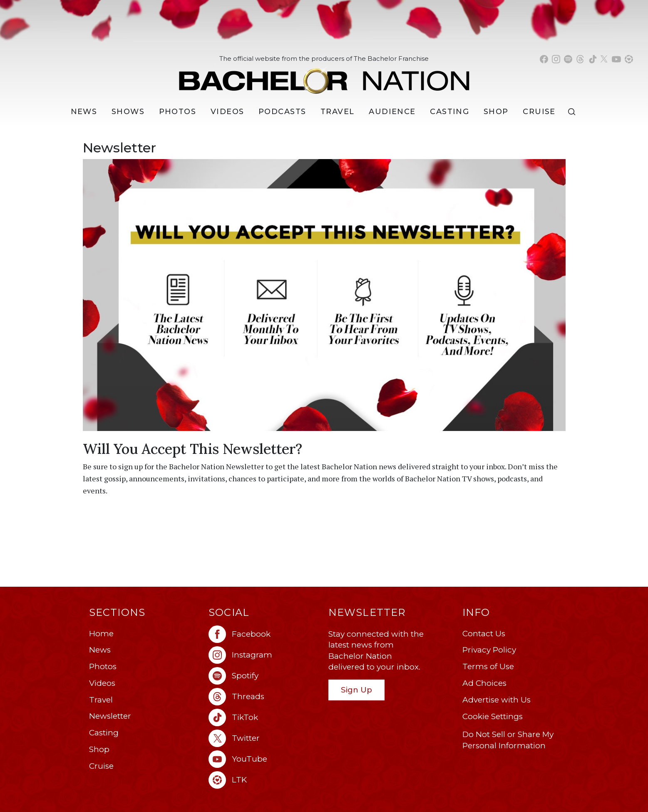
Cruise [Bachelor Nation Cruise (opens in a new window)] (539, 112)
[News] (84, 112)
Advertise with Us (497, 700)
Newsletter (110, 716)
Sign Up (356, 690)
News (100, 650)
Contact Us (484, 634)
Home (101, 634)
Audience (392, 112)
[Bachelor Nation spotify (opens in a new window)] (568, 59)
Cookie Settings (493, 716)
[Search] (574, 112)
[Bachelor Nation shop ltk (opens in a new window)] (629, 59)
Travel (338, 112)
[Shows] (128, 112)
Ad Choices (484, 683)
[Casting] (449, 112)
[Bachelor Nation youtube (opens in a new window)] (616, 59)
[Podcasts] (282, 112)
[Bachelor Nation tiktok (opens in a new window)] (593, 59)
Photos (178, 112)
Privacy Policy (489, 650)
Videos (227, 112)
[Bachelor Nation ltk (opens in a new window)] (264, 780)
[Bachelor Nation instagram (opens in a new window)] (556, 59)
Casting (104, 733)
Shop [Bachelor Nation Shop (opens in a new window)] (496, 112)
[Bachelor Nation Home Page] (324, 76)
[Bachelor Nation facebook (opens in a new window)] (544, 59)
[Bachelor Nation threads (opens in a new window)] (580, 59)
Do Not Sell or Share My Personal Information (508, 740)
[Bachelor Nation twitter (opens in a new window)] (604, 59)
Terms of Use (488, 666)
